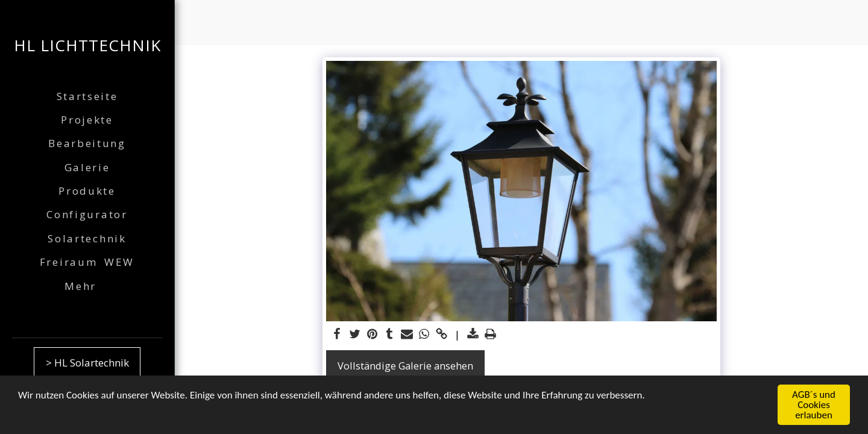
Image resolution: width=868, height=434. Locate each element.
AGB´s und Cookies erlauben (814, 405)
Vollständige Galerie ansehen (405, 366)
